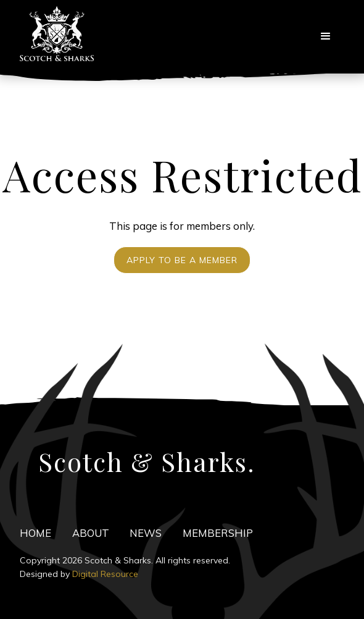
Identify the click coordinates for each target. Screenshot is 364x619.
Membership (218, 533)
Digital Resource (105, 574)
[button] (326, 36)
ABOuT (91, 533)
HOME (35, 533)
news (146, 533)
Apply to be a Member (182, 260)
